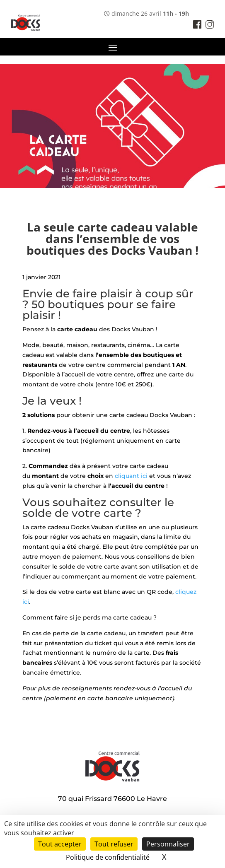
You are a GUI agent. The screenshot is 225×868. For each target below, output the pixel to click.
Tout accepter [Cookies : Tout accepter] (60, 844)
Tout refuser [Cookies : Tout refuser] (114, 844)
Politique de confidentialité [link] (108, 857)
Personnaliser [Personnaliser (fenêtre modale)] (168, 844)
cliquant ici (131, 476)
